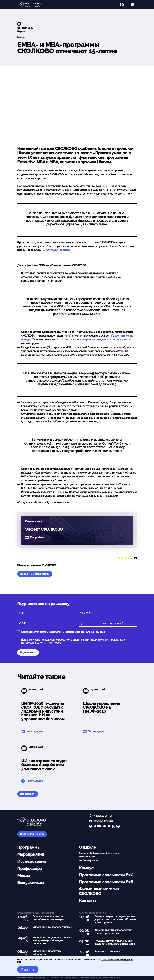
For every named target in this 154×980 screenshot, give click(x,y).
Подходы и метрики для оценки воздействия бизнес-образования (115, 942)
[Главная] (30, 5)
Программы (29, 847)
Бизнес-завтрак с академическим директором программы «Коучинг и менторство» (115, 919)
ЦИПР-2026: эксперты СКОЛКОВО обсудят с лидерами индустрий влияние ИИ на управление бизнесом (43, 711)
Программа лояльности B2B (106, 882)
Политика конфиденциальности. (64, 977)
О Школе (87, 847)
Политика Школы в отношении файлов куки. (100, 977)
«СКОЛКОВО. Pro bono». (57, 250)
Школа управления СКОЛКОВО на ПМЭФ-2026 (101, 707)
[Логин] (124, 5)
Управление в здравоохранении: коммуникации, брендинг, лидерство (53, 940)
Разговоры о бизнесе (107, 952)
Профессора (30, 869)
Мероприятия (31, 854)
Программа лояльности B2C (106, 875)
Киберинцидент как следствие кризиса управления (113, 932)
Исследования (32, 861)
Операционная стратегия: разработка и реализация (48, 918)
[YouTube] (99, 827)
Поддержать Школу (32, 834)
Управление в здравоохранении (52, 927)
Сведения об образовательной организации (99, 853)
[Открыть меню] (132, 5)
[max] (91, 827)
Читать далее (35, 731)
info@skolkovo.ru (103, 821)
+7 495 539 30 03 (102, 816)
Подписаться (28, 653)
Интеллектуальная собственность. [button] (33, 977)
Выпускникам (31, 883)
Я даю (73, 641)
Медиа (21, 37)
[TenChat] (118, 827)
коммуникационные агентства (113, 340)
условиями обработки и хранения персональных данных (70, 632)
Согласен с (63, 632)
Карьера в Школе (87, 857)
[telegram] (95, 827)
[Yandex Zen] (109, 827)
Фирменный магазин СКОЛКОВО (99, 891)
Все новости (28, 794)
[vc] (113, 827)
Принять (28, 970)
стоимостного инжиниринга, (76, 340)
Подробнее (37, 537)
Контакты (88, 901)
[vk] (104, 827)
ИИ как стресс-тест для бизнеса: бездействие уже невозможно (44, 765)
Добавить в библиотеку (35, 574)
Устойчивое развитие (89, 861)
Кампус (86, 868)
